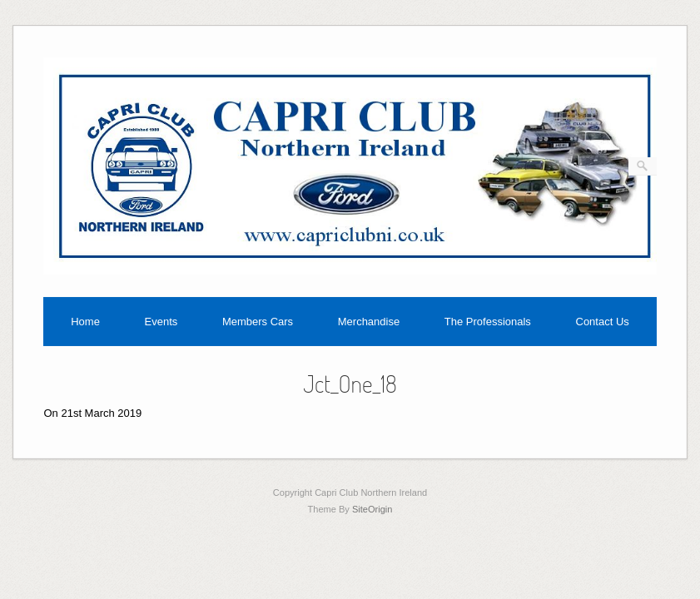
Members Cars (258, 322)
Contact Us (603, 322)
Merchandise (369, 322)
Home (85, 322)
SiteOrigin (372, 509)
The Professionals (488, 322)
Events (161, 322)
